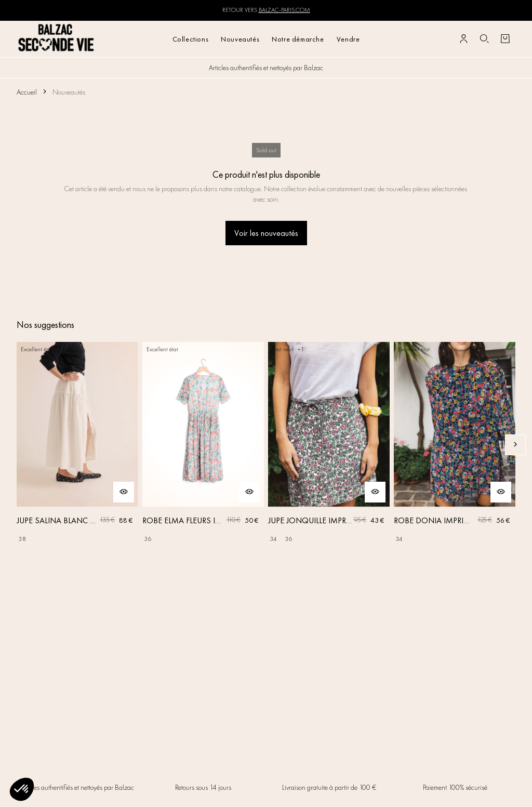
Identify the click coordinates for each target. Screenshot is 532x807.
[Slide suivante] (515, 445)
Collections (191, 39)
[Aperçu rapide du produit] (124, 492)
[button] (22, 789)
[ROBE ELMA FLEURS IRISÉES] (203, 445)
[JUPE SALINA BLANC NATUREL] (77, 445)
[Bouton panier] (505, 39)
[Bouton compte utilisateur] (463, 39)
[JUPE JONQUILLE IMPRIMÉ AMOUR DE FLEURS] (329, 445)
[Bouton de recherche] (484, 39)
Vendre (348, 39)
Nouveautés (240, 39)
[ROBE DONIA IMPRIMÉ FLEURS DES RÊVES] (455, 445)
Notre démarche (298, 39)
